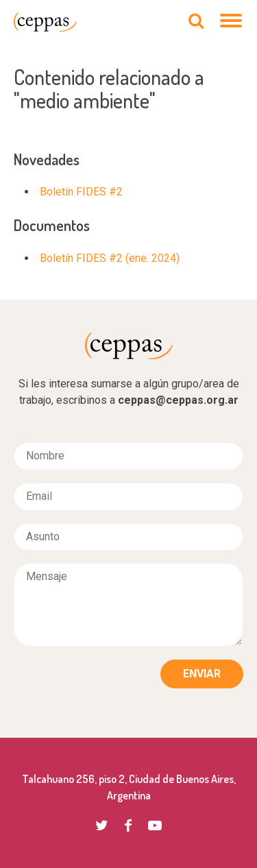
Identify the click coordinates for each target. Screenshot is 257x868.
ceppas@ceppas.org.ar (178, 400)
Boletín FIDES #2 (81, 192)
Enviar (202, 674)
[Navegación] (232, 22)
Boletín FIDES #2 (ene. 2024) (110, 258)
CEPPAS (45, 22)
